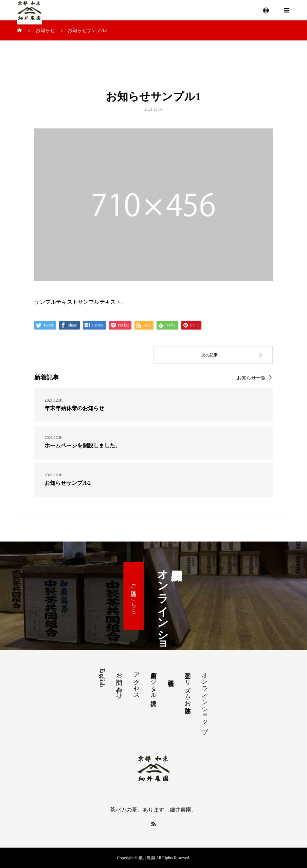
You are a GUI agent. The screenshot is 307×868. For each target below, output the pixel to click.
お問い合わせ (119, 683)
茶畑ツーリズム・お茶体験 (188, 686)
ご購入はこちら (134, 596)
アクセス (137, 682)
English (102, 678)
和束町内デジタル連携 (153, 682)
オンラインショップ (205, 699)
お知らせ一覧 (251, 378)
